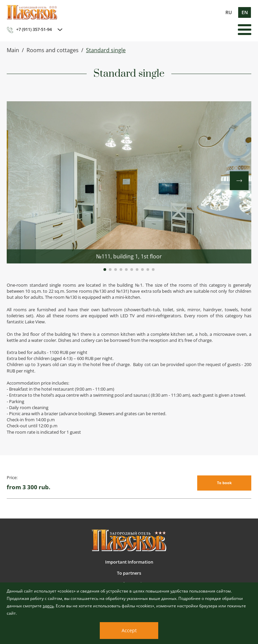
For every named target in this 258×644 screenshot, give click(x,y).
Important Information (129, 562)
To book (224, 483)
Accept (129, 630)
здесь (48, 606)
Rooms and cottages (53, 50)
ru (229, 12)
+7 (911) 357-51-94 (29, 30)
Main (13, 50)
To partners (129, 573)
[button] (105, 270)
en (245, 12)
